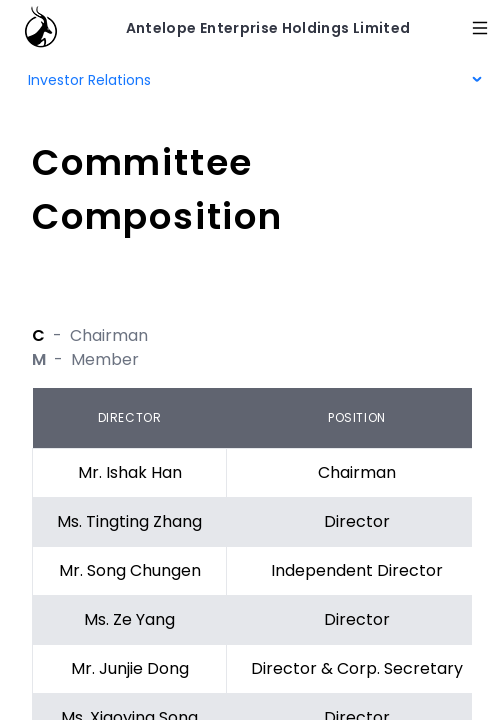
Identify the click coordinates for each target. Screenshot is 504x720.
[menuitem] (252, 80)
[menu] (252, 80)
